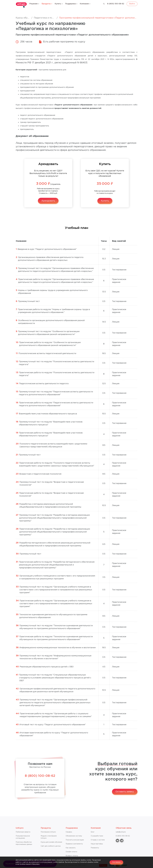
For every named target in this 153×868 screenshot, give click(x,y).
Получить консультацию (75, 840)
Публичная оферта (23, 832)
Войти (132, 4)
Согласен (116, 862)
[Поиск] (104, 4)
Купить (105, 201)
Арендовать (48, 201)
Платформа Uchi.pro (48, 832)
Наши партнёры (97, 844)
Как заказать (71, 848)
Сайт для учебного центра (51, 846)
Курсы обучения (25, 18)
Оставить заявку (125, 792)
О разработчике (97, 836)
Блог (93, 832)
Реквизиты (95, 848)
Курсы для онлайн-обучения (51, 842)
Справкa (69, 832)
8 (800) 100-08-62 (116, 4)
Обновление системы (74, 836)
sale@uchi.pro (121, 832)
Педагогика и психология (48, 18)
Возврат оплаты (72, 856)
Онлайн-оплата (71, 852)
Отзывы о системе (98, 840)
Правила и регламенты (74, 844)
